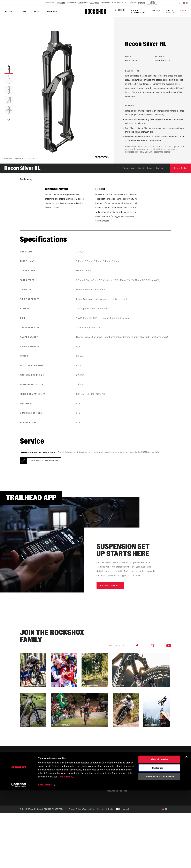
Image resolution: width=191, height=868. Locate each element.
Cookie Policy (65, 854)
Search (126, 11)
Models (18, 160)
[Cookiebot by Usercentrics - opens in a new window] (19, 862)
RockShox (8, 160)
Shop (184, 11)
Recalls (110, 780)
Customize (159, 845)
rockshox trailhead (110, 587)
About (160, 768)
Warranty (111, 784)
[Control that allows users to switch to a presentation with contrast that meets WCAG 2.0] (124, 811)
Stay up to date (32, 778)
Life (22, 12)
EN (186, 3)
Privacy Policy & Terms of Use (82, 811)
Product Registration (142, 12)
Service (158, 11)
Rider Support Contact (116, 768)
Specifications (145, 170)
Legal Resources (164, 789)
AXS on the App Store (145, 772)
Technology (129, 170)
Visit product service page (44, 463)
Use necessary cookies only (159, 854)
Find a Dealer (171, 12)
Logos (160, 780)
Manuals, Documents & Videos (120, 776)
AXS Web (140, 780)
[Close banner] (186, 834)
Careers (160, 776)
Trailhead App (142, 768)
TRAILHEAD (47, 12)
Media (160, 772)
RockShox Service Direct (117, 793)
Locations (161, 784)
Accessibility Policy (105, 811)
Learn (33, 12)
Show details (45, 862)
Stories (101, 768)
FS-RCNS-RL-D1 (30, 160)
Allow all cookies (159, 837)
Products (10, 12)
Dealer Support (113, 772)
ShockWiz (140, 784)
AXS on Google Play (144, 776)
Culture (101, 772)
